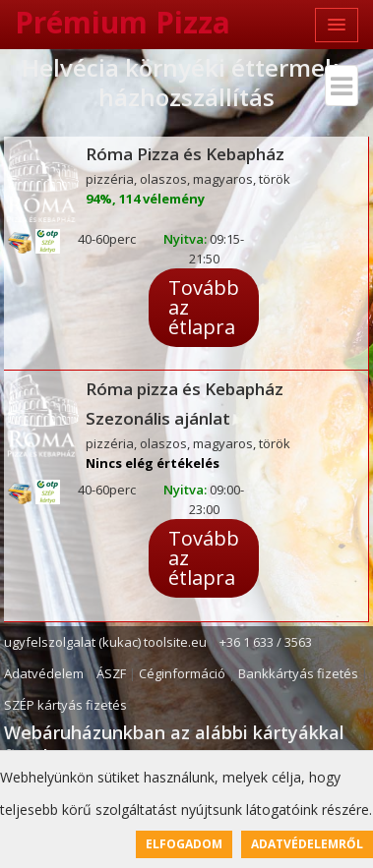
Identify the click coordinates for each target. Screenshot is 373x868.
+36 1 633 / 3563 (266, 642)
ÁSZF (111, 673)
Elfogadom (184, 844)
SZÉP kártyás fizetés (65, 705)
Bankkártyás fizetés (298, 673)
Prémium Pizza (123, 22)
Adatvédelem (44, 673)
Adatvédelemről (307, 844)
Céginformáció (182, 673)
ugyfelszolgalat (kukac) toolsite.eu (105, 642)
